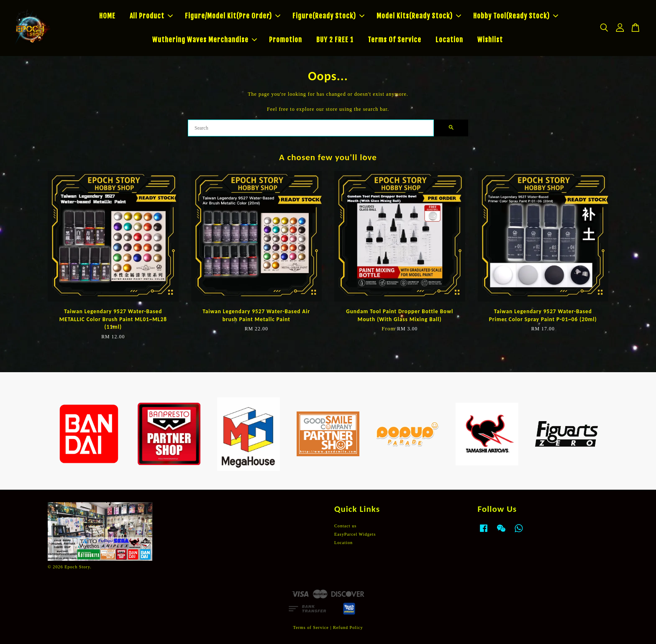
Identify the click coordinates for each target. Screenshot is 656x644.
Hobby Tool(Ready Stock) (516, 16)
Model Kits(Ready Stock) (419, 16)
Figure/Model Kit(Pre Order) (233, 16)
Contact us (345, 526)
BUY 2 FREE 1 (335, 40)
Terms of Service (311, 627)
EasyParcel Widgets (355, 534)
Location (449, 40)
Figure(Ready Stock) (328, 16)
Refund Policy (348, 627)
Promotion (286, 40)
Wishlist (490, 40)
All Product (151, 16)
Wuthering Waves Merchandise (205, 40)
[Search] (311, 128)
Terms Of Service (395, 40)
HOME (107, 16)
